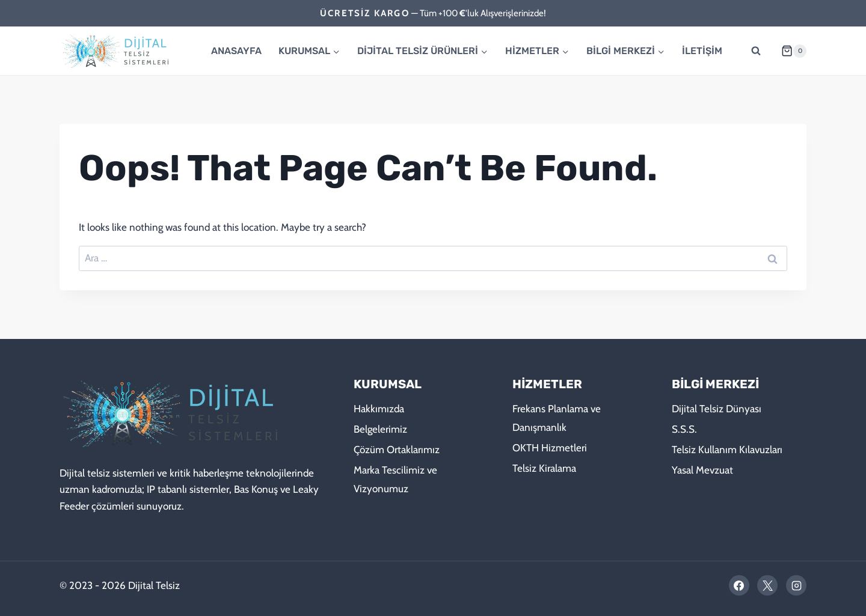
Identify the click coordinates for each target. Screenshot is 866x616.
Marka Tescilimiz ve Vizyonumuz (395, 479)
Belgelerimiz (380, 429)
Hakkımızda (379, 409)
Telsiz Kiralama (544, 468)
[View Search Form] (756, 51)
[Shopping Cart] (789, 51)
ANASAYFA (236, 51)
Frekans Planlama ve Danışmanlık (557, 418)
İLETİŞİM (702, 51)
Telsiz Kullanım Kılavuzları (727, 450)
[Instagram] (796, 585)
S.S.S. (684, 429)
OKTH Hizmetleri (550, 448)
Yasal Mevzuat (702, 470)
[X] (767, 585)
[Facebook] (739, 585)
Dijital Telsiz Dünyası (717, 409)
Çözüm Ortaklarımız (397, 450)
